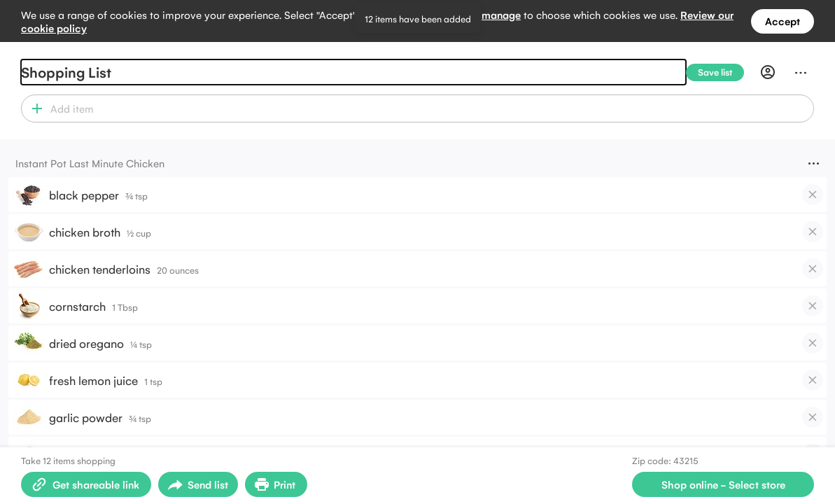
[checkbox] (813, 195)
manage (501, 14)
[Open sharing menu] (198, 484)
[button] (34, 108)
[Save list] (721, 72)
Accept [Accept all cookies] (783, 21)
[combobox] (430, 108)
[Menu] (801, 72)
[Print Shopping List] (276, 484)
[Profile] (768, 72)
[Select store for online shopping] (723, 484)
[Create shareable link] (86, 484)
